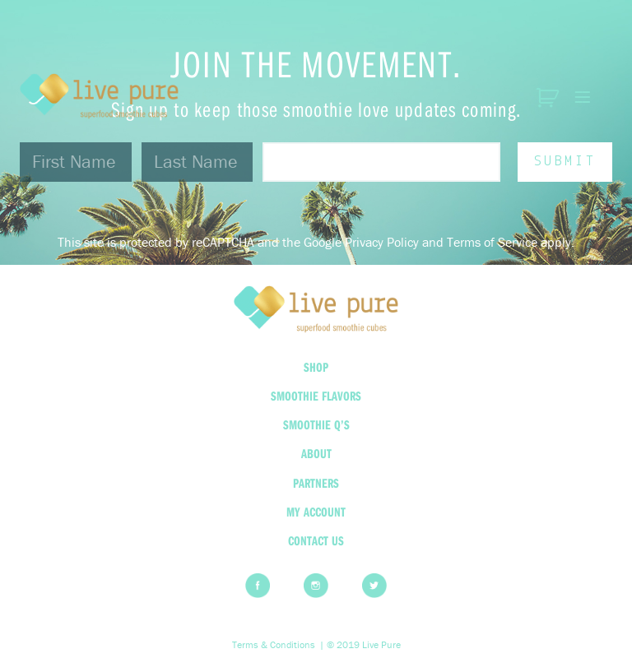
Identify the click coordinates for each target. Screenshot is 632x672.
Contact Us (316, 540)
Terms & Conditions (274, 645)
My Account (316, 512)
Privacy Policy (382, 242)
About (316, 453)
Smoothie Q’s (316, 424)
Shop (316, 367)
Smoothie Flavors (316, 396)
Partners (316, 483)
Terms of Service (492, 242)
